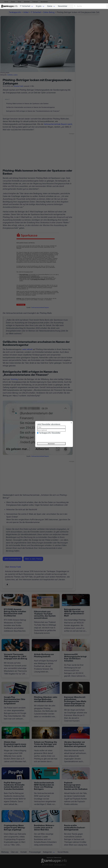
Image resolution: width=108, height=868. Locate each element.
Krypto (39, 6)
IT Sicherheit (25, 6)
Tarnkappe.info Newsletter (50, 433)
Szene (50, 6)
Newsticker (63, 6)
